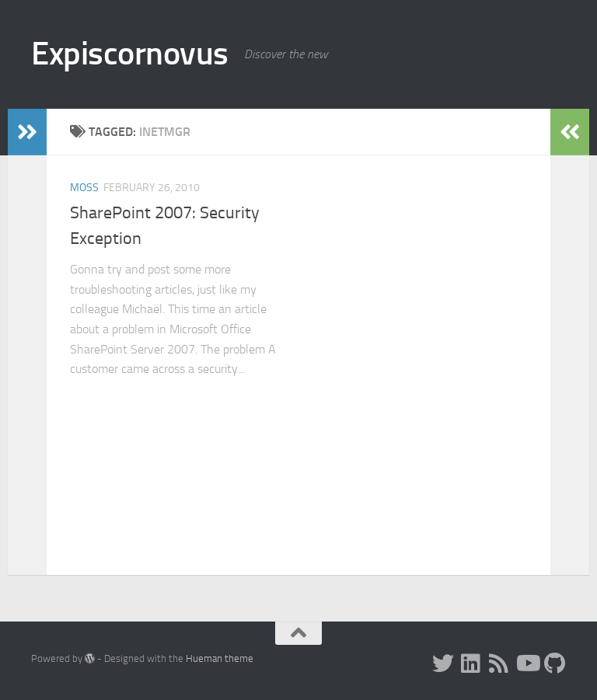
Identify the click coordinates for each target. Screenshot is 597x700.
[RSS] (499, 663)
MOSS (84, 188)
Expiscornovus (130, 54)
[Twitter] (443, 663)
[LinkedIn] (471, 663)
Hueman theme (220, 658)
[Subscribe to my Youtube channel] (527, 663)
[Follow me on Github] (555, 663)
